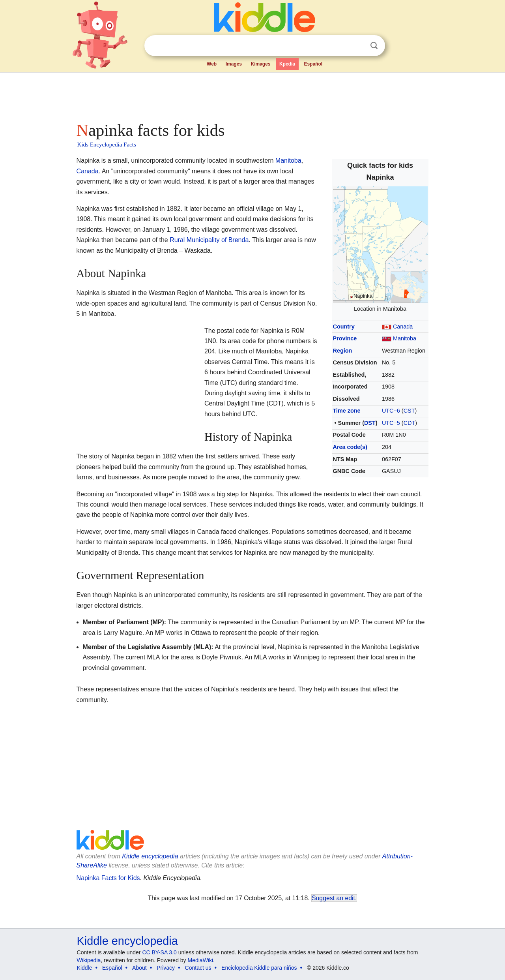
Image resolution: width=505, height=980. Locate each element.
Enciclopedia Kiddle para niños (259, 968)
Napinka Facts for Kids (108, 878)
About (139, 968)
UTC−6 (391, 411)
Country (344, 327)
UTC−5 (391, 423)
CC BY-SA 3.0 (159, 952)
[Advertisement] (252, 95)
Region (343, 351)
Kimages (260, 64)
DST (370, 423)
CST (409, 411)
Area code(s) (350, 447)
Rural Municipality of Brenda (209, 240)
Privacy (166, 968)
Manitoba (405, 338)
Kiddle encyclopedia (150, 856)
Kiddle (85, 968)
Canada (403, 327)
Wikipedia (89, 960)
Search (374, 46)
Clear (358, 46)
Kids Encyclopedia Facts (107, 145)
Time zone (347, 411)
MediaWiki (201, 960)
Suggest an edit (333, 898)
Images (234, 64)
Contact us (198, 968)
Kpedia (287, 64)
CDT (410, 423)
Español (313, 64)
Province (345, 338)
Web (212, 64)
